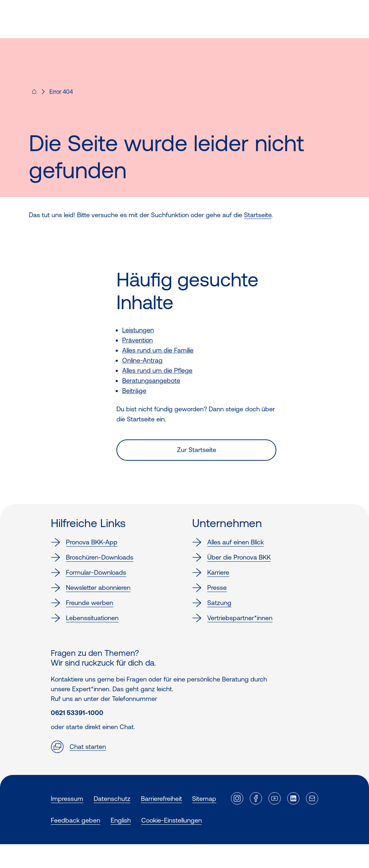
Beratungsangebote (151, 380)
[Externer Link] (237, 798)
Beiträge (134, 391)
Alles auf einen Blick (228, 542)
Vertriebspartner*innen (232, 618)
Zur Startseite (197, 450)
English (121, 820)
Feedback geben (75, 820)
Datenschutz (112, 799)
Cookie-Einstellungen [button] (172, 820)
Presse (209, 588)
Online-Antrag (142, 360)
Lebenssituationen (85, 618)
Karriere (211, 573)
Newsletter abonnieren (91, 588)
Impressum (67, 799)
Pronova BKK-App (84, 542)
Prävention (137, 340)
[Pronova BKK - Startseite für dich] (34, 94)
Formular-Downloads (88, 573)
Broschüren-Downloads (92, 557)
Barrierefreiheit (161, 799)
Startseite (258, 215)
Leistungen (138, 330)
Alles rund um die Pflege (157, 370)
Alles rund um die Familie (158, 350)
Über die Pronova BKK (231, 557)
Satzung (212, 603)
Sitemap (204, 799)
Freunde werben (82, 603)
